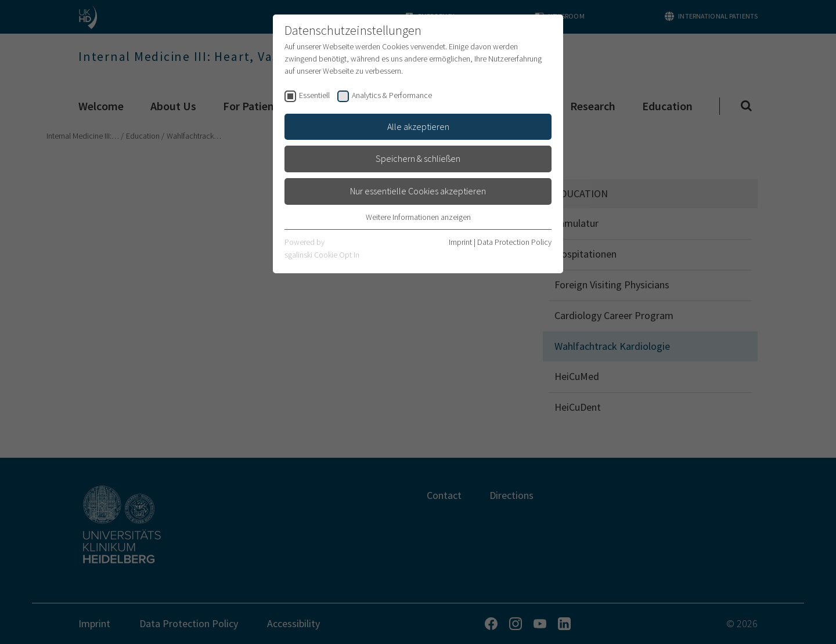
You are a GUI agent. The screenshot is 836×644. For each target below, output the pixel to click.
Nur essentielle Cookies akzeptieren (418, 191)
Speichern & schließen (418, 158)
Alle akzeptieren (418, 126)
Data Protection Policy (514, 242)
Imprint (460, 242)
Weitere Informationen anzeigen (418, 217)
